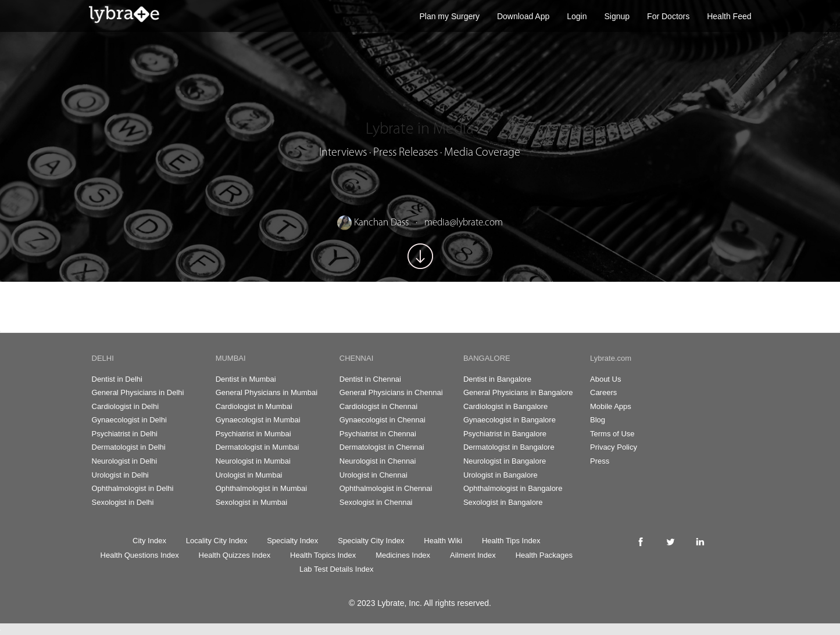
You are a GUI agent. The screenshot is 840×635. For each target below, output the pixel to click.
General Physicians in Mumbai (267, 392)
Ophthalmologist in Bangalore (513, 488)
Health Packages (544, 555)
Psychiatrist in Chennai (378, 434)
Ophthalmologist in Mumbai (262, 488)
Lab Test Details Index (337, 569)
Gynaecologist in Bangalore (510, 420)
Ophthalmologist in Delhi (133, 488)
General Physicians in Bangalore (518, 392)
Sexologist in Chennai (376, 502)
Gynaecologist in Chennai (383, 420)
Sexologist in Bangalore (503, 502)
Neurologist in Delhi (125, 461)
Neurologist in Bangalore (505, 461)
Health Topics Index (323, 555)
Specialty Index (292, 541)
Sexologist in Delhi (123, 502)
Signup (617, 16)
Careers (603, 392)
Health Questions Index (140, 555)
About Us (605, 379)
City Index (149, 541)
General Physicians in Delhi (138, 392)
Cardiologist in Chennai (378, 406)
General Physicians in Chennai (391, 392)
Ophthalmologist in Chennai (386, 488)
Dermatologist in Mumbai (258, 447)
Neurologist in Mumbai (253, 461)
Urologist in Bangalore (501, 475)
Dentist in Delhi (117, 379)
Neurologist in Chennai (378, 461)
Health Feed (729, 16)
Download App (523, 16)
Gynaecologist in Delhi (129, 420)
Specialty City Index (371, 541)
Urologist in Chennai (373, 475)
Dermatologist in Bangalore (509, 447)
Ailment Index (473, 555)
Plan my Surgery (449, 16)
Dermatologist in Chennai (382, 447)
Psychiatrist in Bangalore (505, 434)
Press (600, 461)
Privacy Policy (614, 447)
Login (577, 16)
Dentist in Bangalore (497, 379)
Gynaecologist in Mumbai (258, 420)
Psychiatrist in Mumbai (253, 434)
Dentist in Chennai (370, 379)
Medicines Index (403, 555)
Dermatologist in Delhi (129, 447)
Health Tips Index (511, 541)
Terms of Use (612, 434)
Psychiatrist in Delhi (125, 434)
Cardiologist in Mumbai (254, 406)
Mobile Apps (611, 406)
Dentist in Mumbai (246, 379)
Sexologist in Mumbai (252, 502)
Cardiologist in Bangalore (505, 406)
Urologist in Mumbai (249, 475)
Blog (598, 420)
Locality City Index (217, 541)
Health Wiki (443, 541)
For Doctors (668, 16)
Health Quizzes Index (235, 555)
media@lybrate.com (464, 223)
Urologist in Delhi (120, 475)
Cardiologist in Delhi (126, 406)
